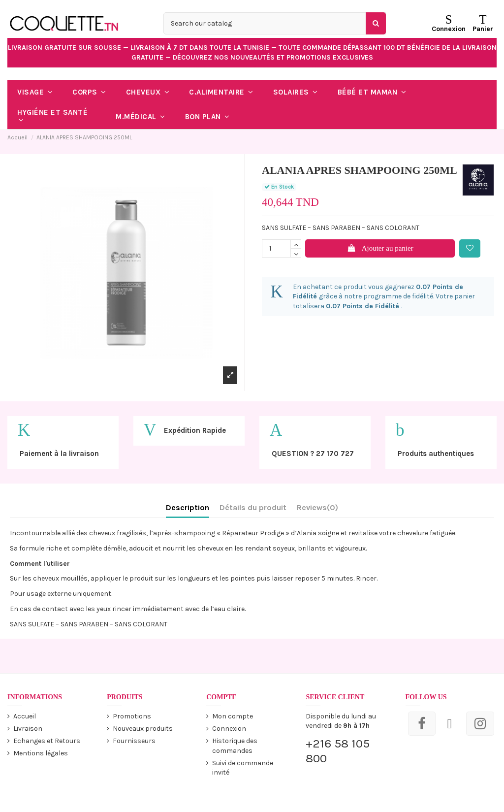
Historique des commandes (235, 746)
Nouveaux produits (143, 729)
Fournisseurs (134, 741)
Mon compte (233, 716)
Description (188, 507)
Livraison (28, 729)
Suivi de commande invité (243, 768)
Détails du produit (253, 507)
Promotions (132, 716)
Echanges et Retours (47, 741)
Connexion (229, 729)
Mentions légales (41, 753)
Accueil (25, 716)
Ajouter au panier (380, 248)
